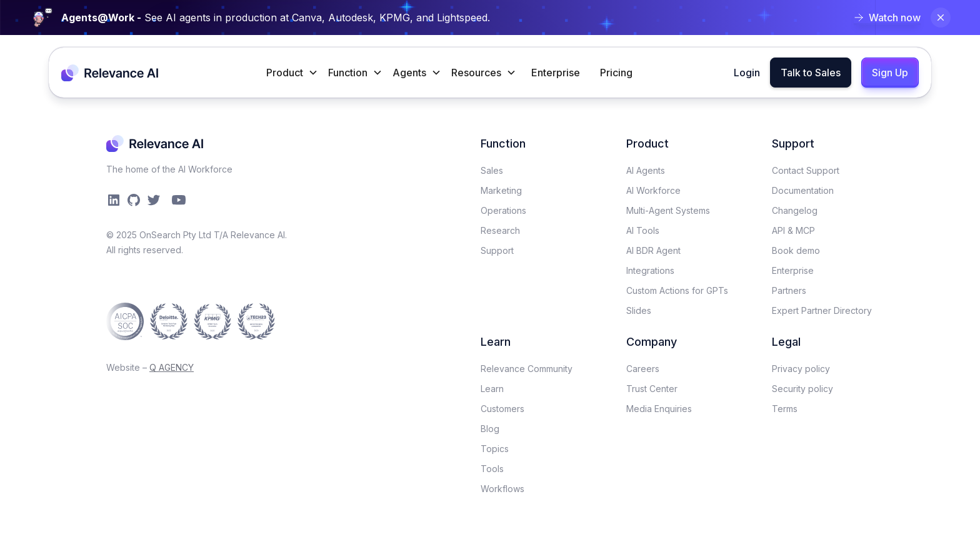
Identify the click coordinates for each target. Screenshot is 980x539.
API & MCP (793, 230)
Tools (492, 469)
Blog (490, 429)
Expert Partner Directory (822, 310)
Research (500, 230)
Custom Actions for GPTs (677, 290)
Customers (502, 409)
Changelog (795, 210)
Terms (785, 409)
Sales (492, 170)
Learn (492, 389)
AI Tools (643, 230)
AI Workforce (653, 190)
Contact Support (806, 170)
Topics (495, 449)
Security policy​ (802, 389)
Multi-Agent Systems (668, 210)
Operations (503, 210)
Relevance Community (527, 369)
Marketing (501, 190)
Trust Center (652, 389)
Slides (639, 310)
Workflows (502, 489)
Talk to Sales (811, 73)
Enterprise (556, 73)
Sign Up (890, 73)
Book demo (796, 250)
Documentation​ (803, 190)
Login (747, 73)
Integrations (650, 270)
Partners (789, 290)
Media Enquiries (659, 409)
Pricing (616, 73)
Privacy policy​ (801, 369)
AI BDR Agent (653, 250)
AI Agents (646, 170)
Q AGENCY (172, 367)
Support (497, 250)
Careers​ (643, 369)
